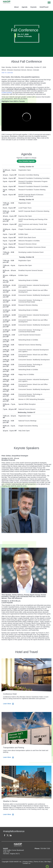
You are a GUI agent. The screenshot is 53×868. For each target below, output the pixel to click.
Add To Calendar (7, 73)
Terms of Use (38, 862)
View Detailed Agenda (27, 161)
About (16, 7)
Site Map (47, 862)
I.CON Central (7, 93)
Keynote (34, 7)
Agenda (25, 7)
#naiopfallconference (14, 831)
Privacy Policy (28, 862)
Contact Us (26, 863)
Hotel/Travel (44, 7)
